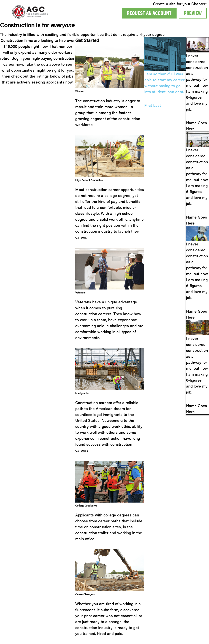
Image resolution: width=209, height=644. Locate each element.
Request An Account (149, 13)
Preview (193, 13)
